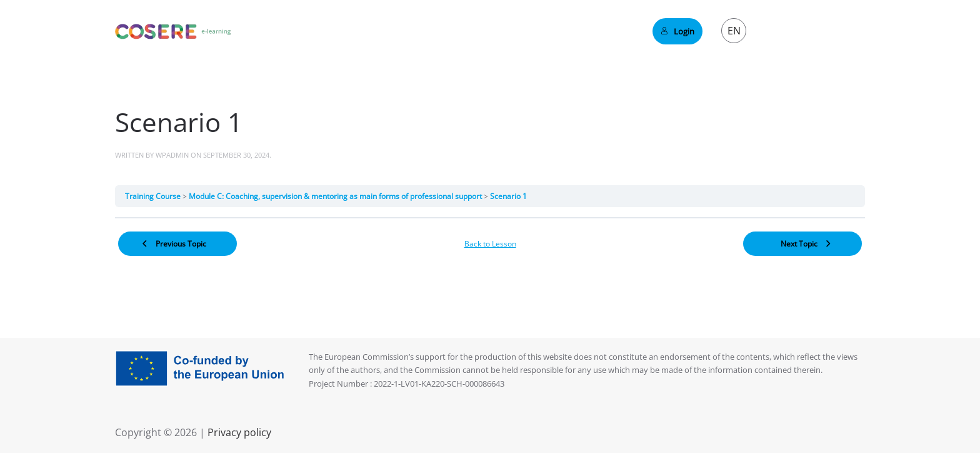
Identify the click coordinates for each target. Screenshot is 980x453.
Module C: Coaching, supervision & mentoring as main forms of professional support (336, 196)
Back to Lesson (490, 244)
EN (734, 31)
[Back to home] (173, 31)
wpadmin (172, 155)
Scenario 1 (508, 196)
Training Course (154, 196)
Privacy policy (238, 432)
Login (677, 31)
